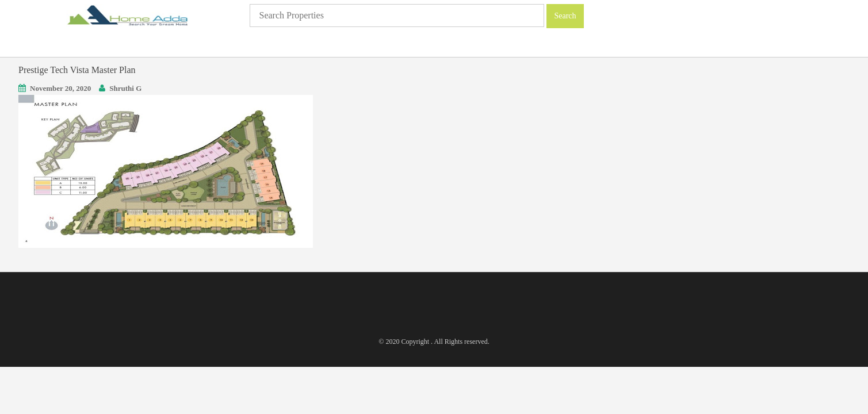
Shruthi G (125, 88)
